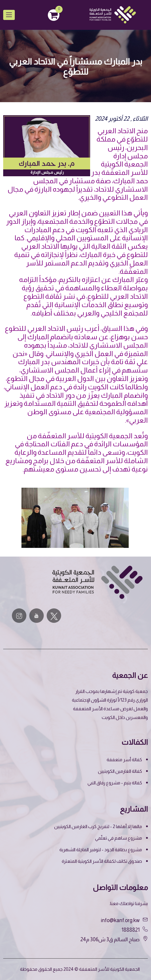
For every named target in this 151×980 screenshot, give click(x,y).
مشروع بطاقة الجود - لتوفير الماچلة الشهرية (101, 850)
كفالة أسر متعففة (124, 760)
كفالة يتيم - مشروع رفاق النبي (115, 783)
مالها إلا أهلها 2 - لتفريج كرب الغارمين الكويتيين (98, 826)
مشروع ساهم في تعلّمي (119, 838)
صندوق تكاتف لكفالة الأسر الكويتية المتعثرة (102, 861)
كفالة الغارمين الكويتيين (120, 771)
